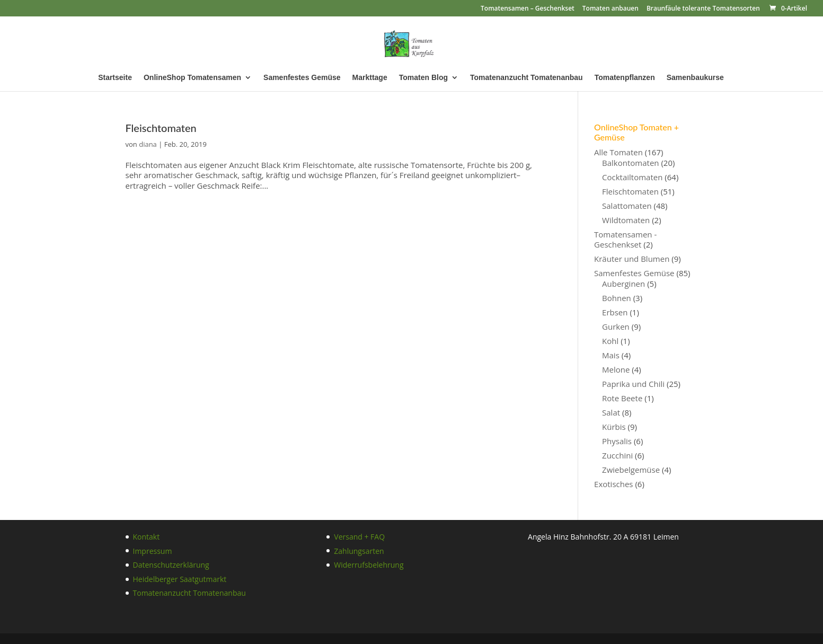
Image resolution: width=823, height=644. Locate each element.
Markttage (370, 78)
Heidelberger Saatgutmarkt (180, 579)
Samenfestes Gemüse (302, 78)
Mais (611, 355)
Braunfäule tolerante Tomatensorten (703, 9)
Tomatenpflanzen (625, 78)
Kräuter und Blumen (632, 259)
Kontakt (147, 537)
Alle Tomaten (618, 152)
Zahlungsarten (359, 551)
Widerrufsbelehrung (369, 565)
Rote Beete (622, 398)
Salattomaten (627, 206)
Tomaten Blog (423, 78)
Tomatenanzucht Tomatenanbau (526, 78)
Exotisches (613, 484)
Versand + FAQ (359, 537)
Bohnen (617, 298)
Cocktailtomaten (632, 177)
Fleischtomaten (161, 128)
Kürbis (614, 427)
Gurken (616, 327)
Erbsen (615, 312)
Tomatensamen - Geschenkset (625, 240)
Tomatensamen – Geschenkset (528, 9)
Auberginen (623, 284)
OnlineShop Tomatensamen (192, 78)
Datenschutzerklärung (171, 565)
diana (148, 144)
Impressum (153, 551)
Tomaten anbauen (610, 9)
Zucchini (617, 455)
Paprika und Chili (633, 384)
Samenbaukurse (695, 78)
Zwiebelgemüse (631, 470)
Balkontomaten (630, 163)
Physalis (617, 441)
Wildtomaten (626, 220)
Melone (616, 369)
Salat (611, 412)
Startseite (115, 78)
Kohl (610, 341)
